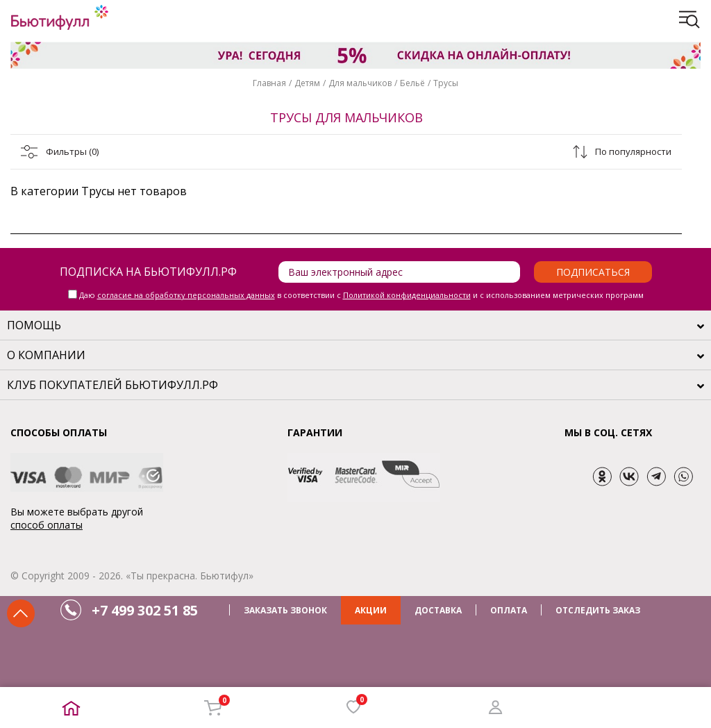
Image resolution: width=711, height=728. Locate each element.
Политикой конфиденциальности (407, 295)
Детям (307, 83)
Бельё (412, 83)
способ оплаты (47, 525)
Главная (269, 83)
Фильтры (72, 151)
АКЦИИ (371, 610)
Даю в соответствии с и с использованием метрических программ (361, 295)
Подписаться (593, 272)
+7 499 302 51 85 (145, 610)
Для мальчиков (360, 83)
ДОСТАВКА (438, 610)
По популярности (633, 151)
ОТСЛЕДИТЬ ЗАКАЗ (598, 610)
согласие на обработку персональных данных (186, 295)
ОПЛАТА (509, 610)
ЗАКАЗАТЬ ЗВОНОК (285, 610)
